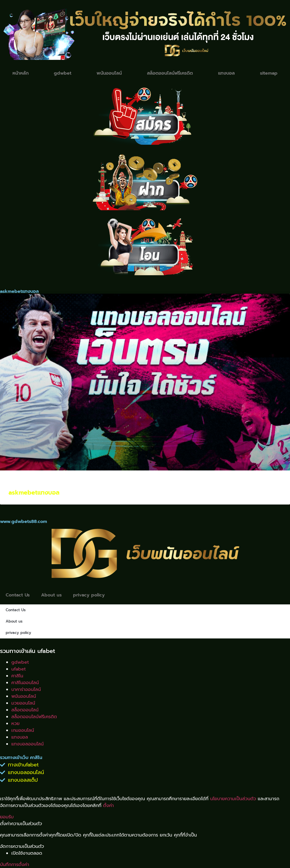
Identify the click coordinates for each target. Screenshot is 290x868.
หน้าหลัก (21, 73)
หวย (15, 724)
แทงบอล (226, 73)
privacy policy (89, 595)
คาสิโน (17, 676)
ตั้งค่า (108, 806)
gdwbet (63, 73)
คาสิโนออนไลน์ (25, 683)
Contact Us (18, 595)
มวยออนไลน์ (23, 703)
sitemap (269, 73)
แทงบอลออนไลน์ (27, 744)
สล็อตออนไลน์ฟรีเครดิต (170, 73)
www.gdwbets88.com (24, 522)
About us (51, 595)
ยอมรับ (7, 817)
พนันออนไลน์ (109, 73)
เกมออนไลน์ (23, 730)
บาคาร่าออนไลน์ (26, 690)
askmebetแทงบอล (34, 493)
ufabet (19, 669)
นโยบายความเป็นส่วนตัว (233, 799)
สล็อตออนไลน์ (25, 710)
